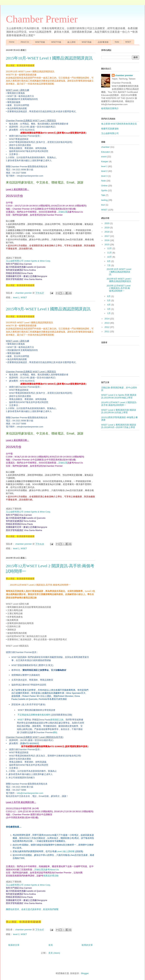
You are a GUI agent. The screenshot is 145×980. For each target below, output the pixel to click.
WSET (128, 42)
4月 (109, 305)
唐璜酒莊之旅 (57, 720)
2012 (107, 327)
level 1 (16, 297)
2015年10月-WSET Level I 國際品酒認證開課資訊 (49, 58)
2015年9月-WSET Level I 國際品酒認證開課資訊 (48, 309)
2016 (107, 240)
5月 (109, 300)
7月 (109, 265)
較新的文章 (14, 945)
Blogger (85, 973)
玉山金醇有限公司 (110, 133)
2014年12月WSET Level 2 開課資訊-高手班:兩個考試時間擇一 (119, 404)
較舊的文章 (87, 945)
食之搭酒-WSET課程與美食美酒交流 (119, 124)
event (104, 157)
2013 (107, 323)
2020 (107, 223)
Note (117, 42)
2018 (107, 232)
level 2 (16, 934)
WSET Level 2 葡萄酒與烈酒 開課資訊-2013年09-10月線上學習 (119, 411)
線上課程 (71, 42)
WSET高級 (87, 42)
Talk (103, 195)
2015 (107, 245)
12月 (110, 248)
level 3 (104, 176)
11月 (110, 253)
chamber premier (124, 75)
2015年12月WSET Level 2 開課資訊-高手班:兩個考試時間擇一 (118, 288)
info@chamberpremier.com (30, 793)
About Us (25, 42)
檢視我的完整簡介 (110, 108)
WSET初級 (40, 42)
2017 (107, 236)
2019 (107, 228)
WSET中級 (56, 42)
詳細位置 (63, 212)
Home (12, 42)
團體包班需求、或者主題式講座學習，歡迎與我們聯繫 (32, 909)
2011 (107, 331)
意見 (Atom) (54, 953)
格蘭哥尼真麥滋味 (110, 129)
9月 (109, 261)
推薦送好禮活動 (51, 876)
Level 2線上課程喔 (66, 851)
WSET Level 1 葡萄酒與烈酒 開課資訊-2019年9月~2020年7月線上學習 (119, 426)
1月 (109, 313)
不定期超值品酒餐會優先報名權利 (45, 715)
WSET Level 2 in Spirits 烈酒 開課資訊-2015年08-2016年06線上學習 (119, 396)
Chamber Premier (42, 19)
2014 (107, 319)
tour (103, 205)
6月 (109, 296)
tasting (104, 200)
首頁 (51, 945)
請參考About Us (51, 870)
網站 (55, 732)
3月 (109, 309)
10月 (110, 257)
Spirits (104, 190)
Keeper (105, 161)
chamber (105, 147)
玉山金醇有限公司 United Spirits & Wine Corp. (28, 261)
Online (104, 186)
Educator (106, 152)
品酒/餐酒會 (103, 42)
